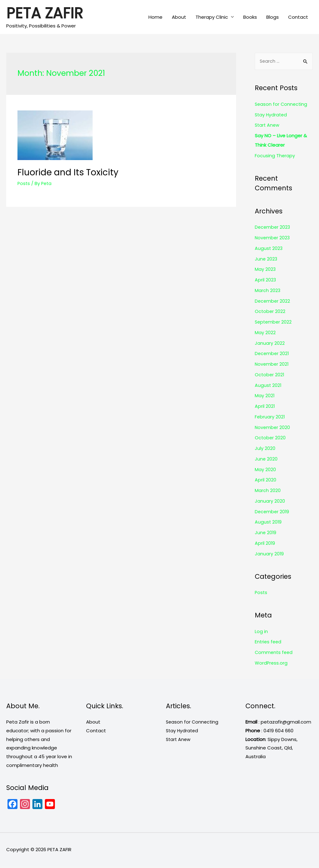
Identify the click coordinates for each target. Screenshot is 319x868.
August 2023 (269, 250)
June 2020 (266, 460)
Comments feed (274, 654)
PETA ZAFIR (46, 14)
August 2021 (268, 387)
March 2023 (268, 292)
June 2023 (266, 260)
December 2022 (273, 302)
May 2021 (265, 397)
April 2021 (265, 408)
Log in (261, 633)
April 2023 (266, 281)
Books (250, 17)
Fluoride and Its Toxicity (63, 173)
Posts (24, 183)
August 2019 (268, 524)
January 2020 (270, 502)
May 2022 (265, 334)
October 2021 (270, 376)
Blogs (273, 17)
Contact (298, 17)
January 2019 (269, 555)
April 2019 (265, 545)
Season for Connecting (282, 106)
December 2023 (273, 229)
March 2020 (268, 492)
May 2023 (265, 271)
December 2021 (272, 355)
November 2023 (273, 239)
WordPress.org (272, 664)
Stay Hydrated (272, 116)
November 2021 (272, 366)
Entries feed (269, 644)
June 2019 (266, 534)
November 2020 (273, 429)
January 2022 (270, 345)
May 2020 (265, 471)
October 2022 (270, 313)
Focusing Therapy (275, 157)
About (179, 17)
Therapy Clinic (212, 17)
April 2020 (266, 482)
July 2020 (265, 450)
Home (155, 17)
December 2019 (273, 513)
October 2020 (271, 439)
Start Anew (268, 127)
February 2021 (270, 418)
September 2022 (274, 323)
